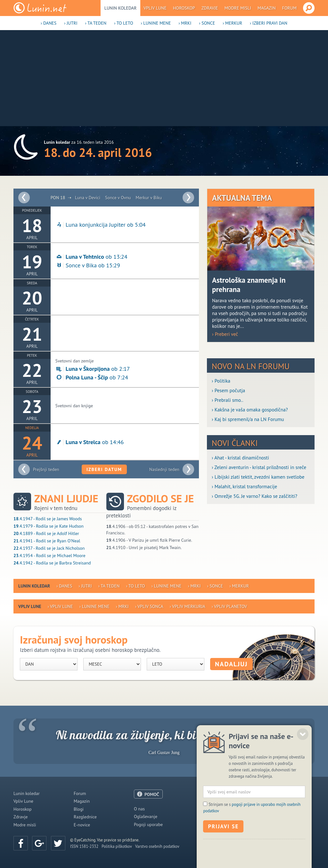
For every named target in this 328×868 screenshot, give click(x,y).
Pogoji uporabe (148, 824)
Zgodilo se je (161, 499)
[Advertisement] (164, 78)
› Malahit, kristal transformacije (244, 486)
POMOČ (152, 794)
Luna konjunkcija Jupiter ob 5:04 (101, 224)
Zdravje (210, 8)
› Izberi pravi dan (269, 23)
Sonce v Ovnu (118, 198)
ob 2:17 (93, 369)
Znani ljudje (66, 499)
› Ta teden (96, 23)
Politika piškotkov (117, 846)
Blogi (79, 809)
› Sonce (207, 23)
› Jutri (71, 23)
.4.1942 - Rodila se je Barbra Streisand (52, 563)
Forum (289, 8)
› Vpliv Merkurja (188, 606)
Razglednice (85, 817)
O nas (139, 809)
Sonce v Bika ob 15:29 (88, 265)
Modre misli (238, 8)
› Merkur (232, 23)
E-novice (82, 825)
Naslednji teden (164, 469)
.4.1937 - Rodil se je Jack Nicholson (49, 548)
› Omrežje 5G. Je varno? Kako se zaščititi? (254, 496)
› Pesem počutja (228, 390)
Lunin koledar (121, 8)
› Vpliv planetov (229, 606)
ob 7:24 (92, 377)
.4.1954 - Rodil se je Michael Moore (49, 556)
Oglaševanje (146, 816)
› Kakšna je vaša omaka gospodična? (250, 410)
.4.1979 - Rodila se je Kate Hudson (49, 526)
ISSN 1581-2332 (84, 846)
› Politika (221, 381)
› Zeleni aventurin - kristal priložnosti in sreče (259, 467)
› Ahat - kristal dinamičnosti (240, 458)
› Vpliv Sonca (149, 606)
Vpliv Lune (155, 8)
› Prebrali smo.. (227, 400)
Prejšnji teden (46, 469)
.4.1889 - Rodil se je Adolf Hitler (46, 533)
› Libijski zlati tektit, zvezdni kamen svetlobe (258, 477)
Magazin (267, 8)
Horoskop (184, 8)
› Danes (49, 23)
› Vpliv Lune (60, 606)
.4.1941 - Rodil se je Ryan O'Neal (47, 541)
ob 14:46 (90, 442)
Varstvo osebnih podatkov (157, 846)
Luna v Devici (88, 198)
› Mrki (185, 23)
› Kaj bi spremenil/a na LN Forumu (248, 419)
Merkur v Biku (149, 198)
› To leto (123, 23)
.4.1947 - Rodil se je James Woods (48, 519)
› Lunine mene (156, 23)
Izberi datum (104, 469)
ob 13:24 (91, 256)
